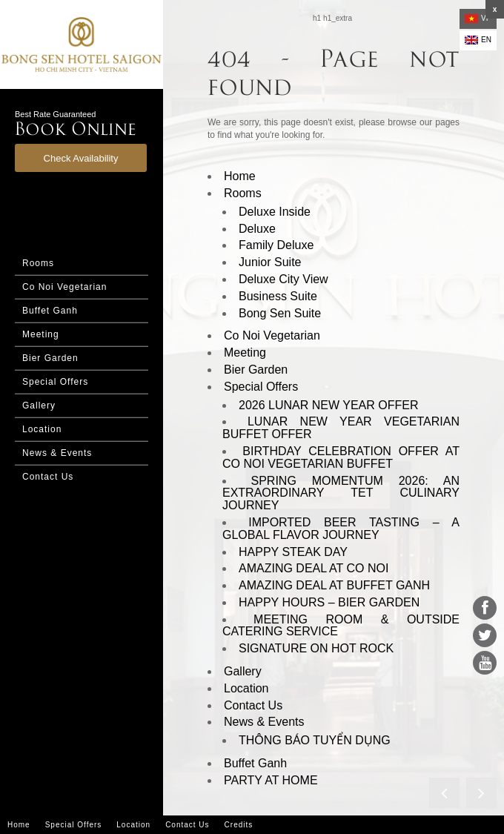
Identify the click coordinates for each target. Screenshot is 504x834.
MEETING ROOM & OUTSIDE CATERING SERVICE (341, 626)
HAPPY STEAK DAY (293, 552)
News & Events (57, 453)
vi (476, 19)
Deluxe (257, 229)
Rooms (38, 263)
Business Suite (278, 296)
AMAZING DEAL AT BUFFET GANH (334, 585)
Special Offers (55, 382)
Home (240, 176)
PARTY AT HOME (271, 780)
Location (42, 429)
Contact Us (48, 477)
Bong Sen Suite (280, 313)
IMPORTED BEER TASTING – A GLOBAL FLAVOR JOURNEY (341, 529)
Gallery (39, 406)
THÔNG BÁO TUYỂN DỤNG (315, 740)
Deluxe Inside (275, 212)
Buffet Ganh (50, 311)
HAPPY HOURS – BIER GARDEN (329, 602)
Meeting (41, 334)
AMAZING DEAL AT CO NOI (314, 568)
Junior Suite (270, 262)
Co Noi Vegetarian (64, 287)
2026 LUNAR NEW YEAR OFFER (328, 405)
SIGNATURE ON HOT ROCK (316, 648)
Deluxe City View (283, 279)
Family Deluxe (276, 245)
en (478, 40)
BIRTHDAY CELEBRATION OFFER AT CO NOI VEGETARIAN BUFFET (341, 457)
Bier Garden (50, 358)
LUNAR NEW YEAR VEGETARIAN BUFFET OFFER (341, 428)
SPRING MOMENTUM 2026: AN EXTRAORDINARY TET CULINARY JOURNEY (341, 493)
